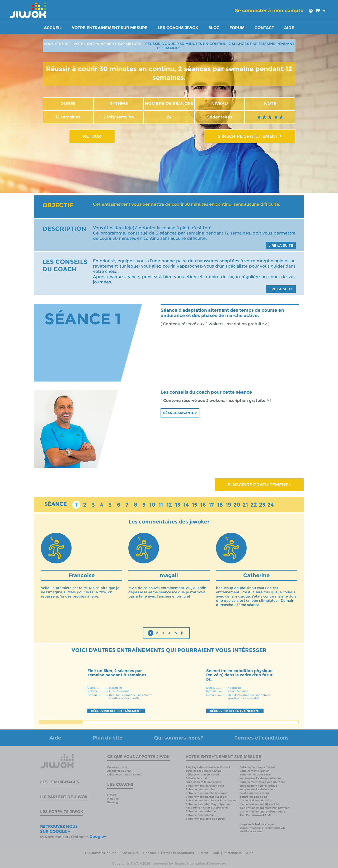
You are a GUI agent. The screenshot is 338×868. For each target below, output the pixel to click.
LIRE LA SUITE (281, 245)
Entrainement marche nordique (206, 793)
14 (186, 505)
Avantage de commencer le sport (208, 767)
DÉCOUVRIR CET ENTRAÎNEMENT (116, 711)
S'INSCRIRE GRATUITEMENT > (250, 136)
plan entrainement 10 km (256, 800)
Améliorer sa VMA (119, 771)
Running (113, 802)
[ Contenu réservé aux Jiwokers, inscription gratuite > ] (215, 324)
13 (178, 505)
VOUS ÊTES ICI (57, 44)
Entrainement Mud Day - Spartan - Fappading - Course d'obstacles (209, 806)
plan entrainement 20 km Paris (260, 804)
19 (229, 505)
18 (220, 505)
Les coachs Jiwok (178, 28)
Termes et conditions (262, 738)
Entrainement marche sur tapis (206, 797)
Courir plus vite (117, 767)
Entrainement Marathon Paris (205, 786)
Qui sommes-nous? (179, 738)
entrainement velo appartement (261, 778)
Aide (289, 28)
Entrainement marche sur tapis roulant (211, 800)
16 (203, 505)
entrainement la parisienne (203, 782)
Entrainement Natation (201, 811)
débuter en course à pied (202, 775)
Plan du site (108, 738)
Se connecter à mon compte (269, 11)
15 (195, 505)
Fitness (112, 795)
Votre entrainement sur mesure (110, 28)
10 (152, 505)
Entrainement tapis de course (205, 819)
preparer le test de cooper (257, 824)
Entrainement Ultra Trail (255, 775)
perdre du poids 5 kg (253, 797)
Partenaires (233, 853)
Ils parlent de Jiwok (64, 797)
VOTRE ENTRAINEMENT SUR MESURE (107, 44)
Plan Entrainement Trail (255, 815)
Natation (113, 799)
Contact (264, 28)
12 (169, 505)
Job (216, 853)
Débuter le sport (196, 778)
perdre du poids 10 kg (254, 793)
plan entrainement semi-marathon (262, 812)
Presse (203, 853)
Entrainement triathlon (254, 771)
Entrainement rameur (200, 815)
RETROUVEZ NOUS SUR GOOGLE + (59, 829)
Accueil (53, 28)
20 (237, 505)
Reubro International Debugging (200, 863)
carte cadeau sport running (204, 771)
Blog (214, 28)
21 (245, 505)
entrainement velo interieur (257, 789)
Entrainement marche (200, 789)
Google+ (98, 836)
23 (262, 505)
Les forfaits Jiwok (62, 812)
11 (161, 505)
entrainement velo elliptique (258, 786)
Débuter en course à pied (124, 775)
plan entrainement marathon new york (265, 808)
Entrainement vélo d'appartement (262, 782)
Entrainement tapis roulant (257, 767)
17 (212, 505)
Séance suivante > (180, 413)
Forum (237, 28)
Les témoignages (60, 782)
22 (254, 505)
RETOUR (92, 136)
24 (271, 505)
